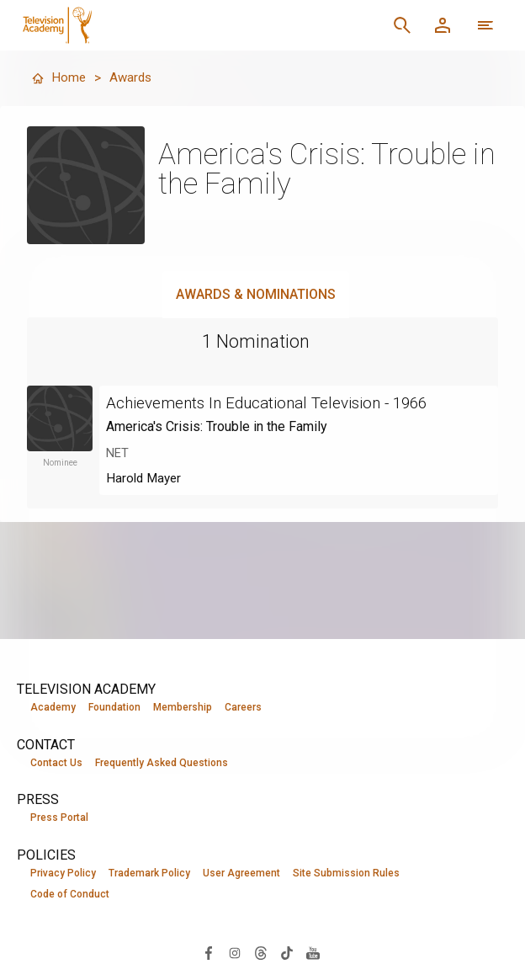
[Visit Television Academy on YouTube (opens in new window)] (313, 953)
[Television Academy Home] (156, 25)
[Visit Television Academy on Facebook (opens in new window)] (209, 953)
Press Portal (59, 818)
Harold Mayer (146, 478)
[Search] (402, 25)
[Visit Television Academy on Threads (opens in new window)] (261, 953)
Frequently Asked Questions (162, 763)
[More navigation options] (485, 25)
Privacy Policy (63, 874)
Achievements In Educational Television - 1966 (278, 402)
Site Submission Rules (346, 874)
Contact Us (56, 763)
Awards (133, 78)
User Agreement (241, 874)
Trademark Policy (149, 874)
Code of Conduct (70, 896)
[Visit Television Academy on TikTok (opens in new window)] (287, 953)
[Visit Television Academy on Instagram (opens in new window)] (235, 953)
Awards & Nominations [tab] (256, 294)
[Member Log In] (443, 25)
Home (59, 78)
